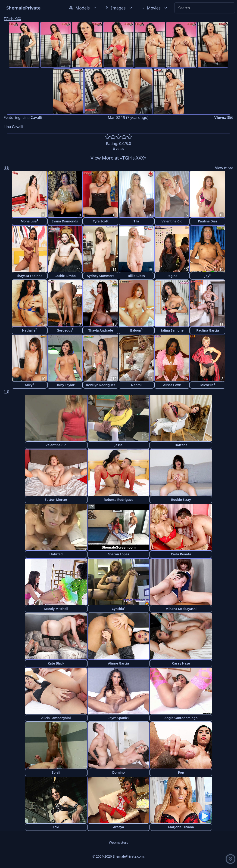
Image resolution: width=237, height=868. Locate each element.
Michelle (207, 385)
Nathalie (29, 330)
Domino (118, 772)
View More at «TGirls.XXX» (119, 158)
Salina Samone (172, 330)
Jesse (119, 445)
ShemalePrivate (23, 8)
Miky (30, 385)
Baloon (136, 330)
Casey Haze (181, 663)
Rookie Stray (181, 500)
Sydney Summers (101, 276)
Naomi (136, 385)
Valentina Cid (172, 221)
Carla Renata (181, 554)
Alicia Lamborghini (56, 718)
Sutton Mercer (56, 500)
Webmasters (118, 842)
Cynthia (118, 608)
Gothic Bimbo (65, 276)
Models (83, 8)
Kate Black (56, 663)
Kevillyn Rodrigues (101, 385)
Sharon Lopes (118, 554)
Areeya (118, 827)
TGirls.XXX (12, 19)
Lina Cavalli (32, 117)
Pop (181, 772)
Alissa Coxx (172, 385)
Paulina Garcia (208, 330)
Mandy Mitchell (56, 609)
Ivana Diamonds (65, 221)
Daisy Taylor (65, 385)
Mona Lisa (29, 221)
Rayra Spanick (118, 718)
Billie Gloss (136, 276)
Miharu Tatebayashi (181, 609)
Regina (172, 276)
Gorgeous (65, 330)
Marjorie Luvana (181, 827)
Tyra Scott (101, 221)
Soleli (56, 772)
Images (119, 8)
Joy (208, 275)
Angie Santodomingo (181, 718)
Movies (154, 8)
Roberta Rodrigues (118, 500)
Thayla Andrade (101, 330)
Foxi (56, 827)
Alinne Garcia (118, 663)
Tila (136, 221)
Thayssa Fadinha (30, 276)
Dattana (181, 445)
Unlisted (56, 554)
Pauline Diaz (208, 221)
